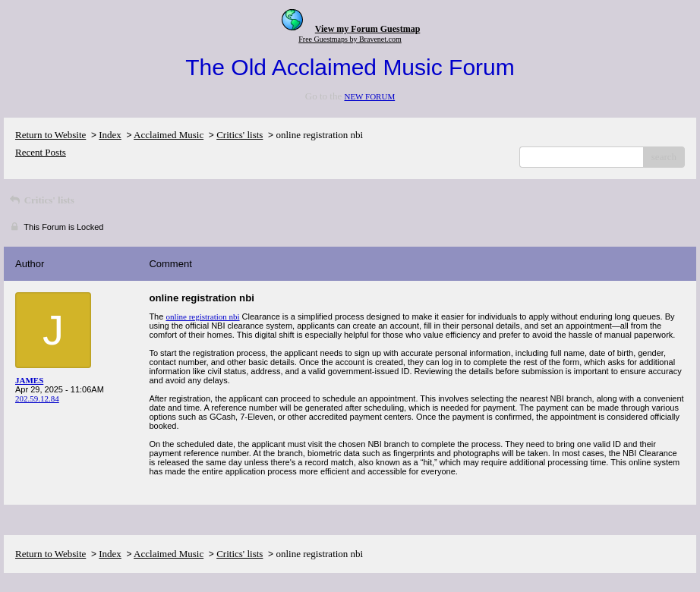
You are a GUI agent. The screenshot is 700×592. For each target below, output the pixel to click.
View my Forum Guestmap (368, 29)
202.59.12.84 (37, 398)
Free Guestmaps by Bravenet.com (350, 39)
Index (110, 135)
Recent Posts (41, 152)
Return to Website (50, 135)
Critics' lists (240, 135)
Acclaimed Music (169, 135)
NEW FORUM (369, 96)
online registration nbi (202, 316)
